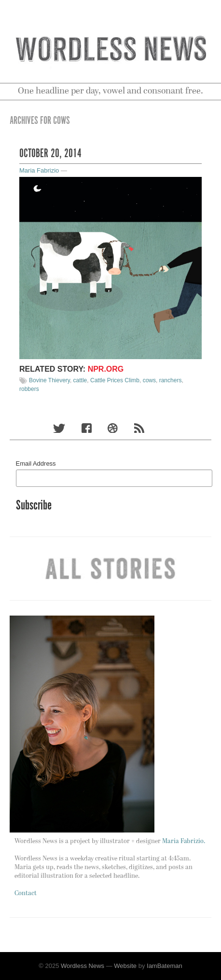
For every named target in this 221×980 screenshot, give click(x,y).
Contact (26, 893)
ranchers (171, 380)
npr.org (106, 369)
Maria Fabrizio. (184, 841)
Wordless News (83, 966)
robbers (29, 389)
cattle (80, 380)
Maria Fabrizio (39, 170)
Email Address (36, 463)
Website (125, 966)
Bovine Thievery (49, 380)
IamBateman (165, 966)
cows (149, 380)
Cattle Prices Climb (115, 380)
